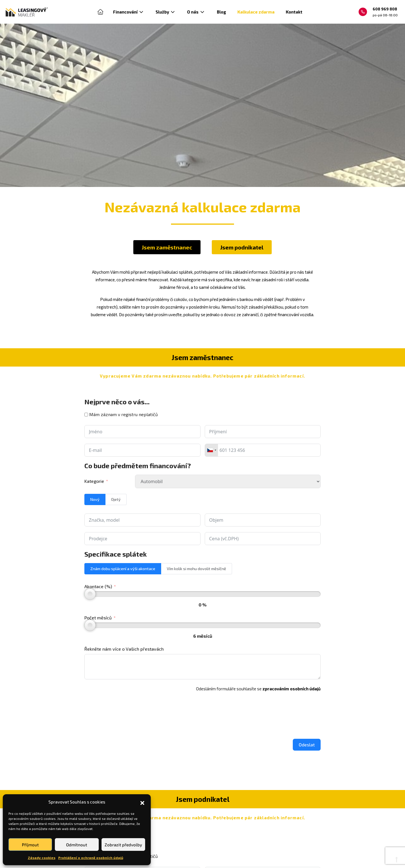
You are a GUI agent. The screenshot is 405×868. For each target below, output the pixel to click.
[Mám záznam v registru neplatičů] (86, 415)
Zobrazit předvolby (123, 845)
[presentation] (127, 714)
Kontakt (294, 12)
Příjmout (30, 845)
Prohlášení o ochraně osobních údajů (91, 858)
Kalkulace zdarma (256, 12)
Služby (166, 12)
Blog (221, 12)
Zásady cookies (42, 858)
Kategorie (94, 481)
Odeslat (307, 745)
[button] (142, 802)
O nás (196, 12)
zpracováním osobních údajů (292, 689)
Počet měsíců (98, 618)
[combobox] (211, 450)
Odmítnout (77, 845)
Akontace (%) (98, 586)
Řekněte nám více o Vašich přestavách (124, 649)
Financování (129, 12)
